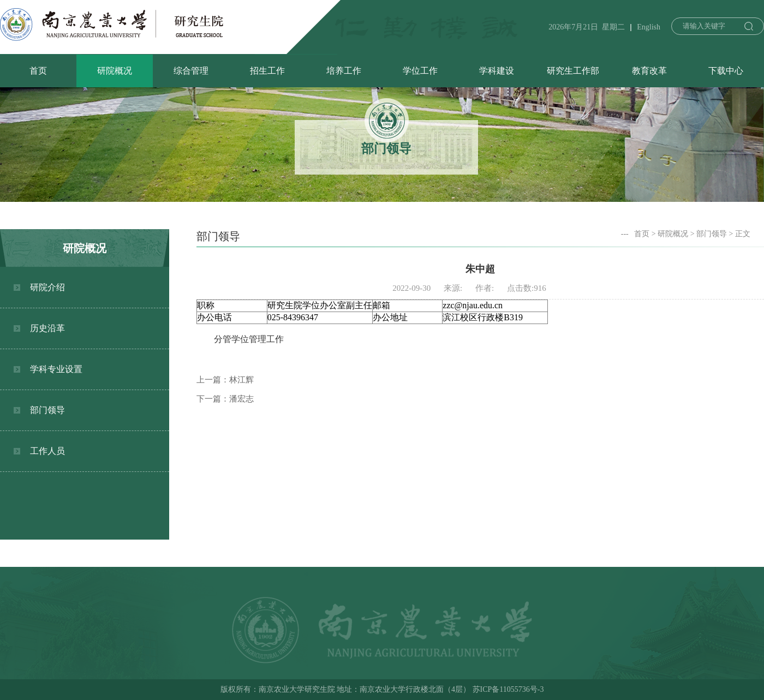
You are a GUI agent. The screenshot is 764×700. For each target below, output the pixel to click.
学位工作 (420, 71)
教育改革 (649, 71)
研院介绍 (47, 287)
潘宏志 (241, 399)
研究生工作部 (573, 71)
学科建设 (497, 71)
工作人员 (47, 451)
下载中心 (726, 71)
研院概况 (115, 71)
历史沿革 (47, 328)
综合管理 (191, 71)
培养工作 (344, 71)
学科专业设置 (56, 369)
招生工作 (267, 71)
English (649, 27)
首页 (38, 71)
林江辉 (241, 380)
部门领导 (47, 410)
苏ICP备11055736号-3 (508, 689)
